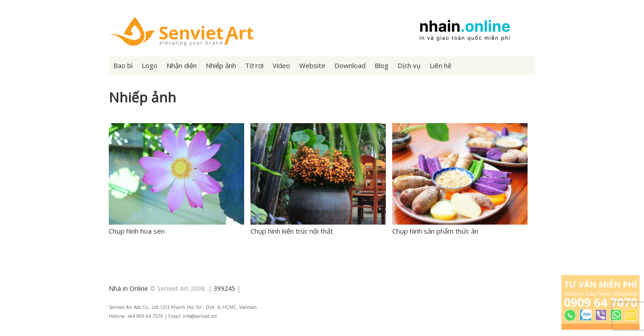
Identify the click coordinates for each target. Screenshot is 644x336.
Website (312, 65)
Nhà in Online (128, 288)
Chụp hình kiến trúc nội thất (292, 231)
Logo (150, 65)
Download (350, 65)
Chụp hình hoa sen (137, 231)
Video (281, 65)
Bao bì (123, 65)
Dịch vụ (409, 65)
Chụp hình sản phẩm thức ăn (435, 231)
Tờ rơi (254, 65)
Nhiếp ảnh (221, 65)
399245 (224, 288)
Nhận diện (182, 65)
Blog (382, 65)
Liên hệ (440, 65)
